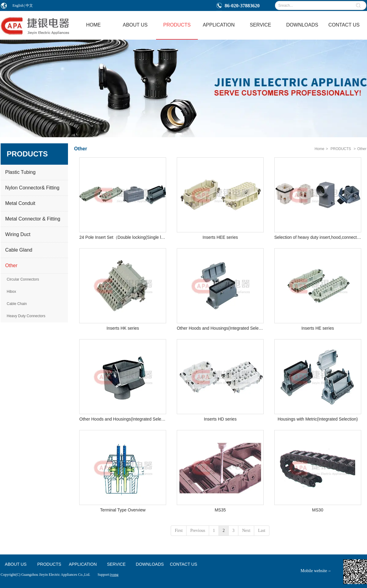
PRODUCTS (341, 149)
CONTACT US (184, 564)
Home (319, 149)
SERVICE (116, 564)
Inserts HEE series (220, 237)
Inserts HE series (318, 328)
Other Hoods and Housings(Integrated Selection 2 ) (123, 419)
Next (246, 531)
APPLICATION (83, 564)
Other (362, 149)
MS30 (318, 510)
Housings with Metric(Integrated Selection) (318, 419)
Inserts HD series (220, 419)
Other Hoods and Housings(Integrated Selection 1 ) (220, 328)
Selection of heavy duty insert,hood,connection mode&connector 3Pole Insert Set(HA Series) (318, 237)
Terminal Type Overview (123, 510)
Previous (198, 531)
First (179, 531)
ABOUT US (16, 564)
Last (262, 531)
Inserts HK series (123, 328)
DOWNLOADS (150, 564)
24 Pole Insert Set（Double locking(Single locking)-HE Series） (123, 237)
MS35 (220, 510)
